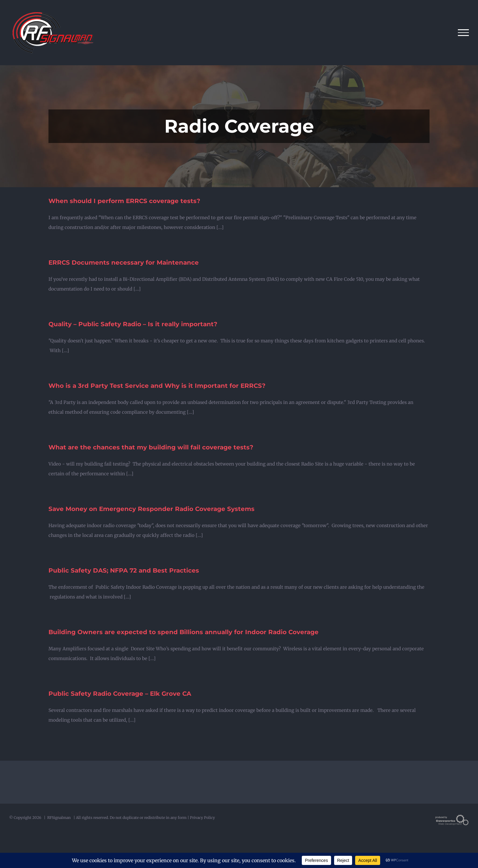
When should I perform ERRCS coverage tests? (124, 201)
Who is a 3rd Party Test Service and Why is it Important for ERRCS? (157, 386)
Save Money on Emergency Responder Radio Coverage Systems (152, 509)
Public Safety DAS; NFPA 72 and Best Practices (124, 570)
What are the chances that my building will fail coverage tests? (151, 447)
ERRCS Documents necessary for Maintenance (124, 263)
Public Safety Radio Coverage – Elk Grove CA (120, 694)
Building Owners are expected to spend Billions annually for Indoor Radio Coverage (184, 632)
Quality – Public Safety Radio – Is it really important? (133, 324)
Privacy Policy (202, 818)
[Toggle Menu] (464, 33)
